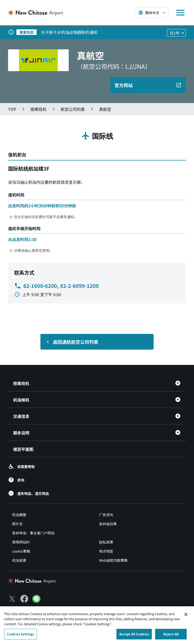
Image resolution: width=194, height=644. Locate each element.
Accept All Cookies (134, 636)
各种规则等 (108, 524)
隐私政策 (106, 542)
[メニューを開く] (180, 13)
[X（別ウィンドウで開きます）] (12, 599)
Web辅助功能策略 (113, 560)
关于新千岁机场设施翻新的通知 (69, 32)
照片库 (17, 524)
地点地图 (106, 551)
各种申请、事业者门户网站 (33, 533)
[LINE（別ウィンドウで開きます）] (36, 601)
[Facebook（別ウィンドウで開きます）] (24, 599)
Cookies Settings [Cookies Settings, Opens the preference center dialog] (20, 636)
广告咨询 (106, 515)
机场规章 (19, 560)
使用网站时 (21, 542)
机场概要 (19, 515)
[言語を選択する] (152, 13)
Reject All (171, 636)
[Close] (186, 617)
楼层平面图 (23, 449)
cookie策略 (21, 551)
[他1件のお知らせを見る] (176, 33)
